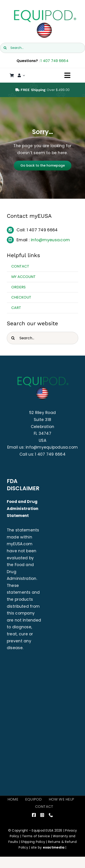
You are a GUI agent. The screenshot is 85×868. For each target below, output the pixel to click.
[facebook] (34, 815)
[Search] (5, 48)
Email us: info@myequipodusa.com (43, 447)
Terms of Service (36, 836)
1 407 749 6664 (55, 61)
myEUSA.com (20, 544)
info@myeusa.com (50, 240)
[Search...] (42, 48)
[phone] (51, 815)
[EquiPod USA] (45, 11)
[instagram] (42, 815)
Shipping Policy (33, 842)
